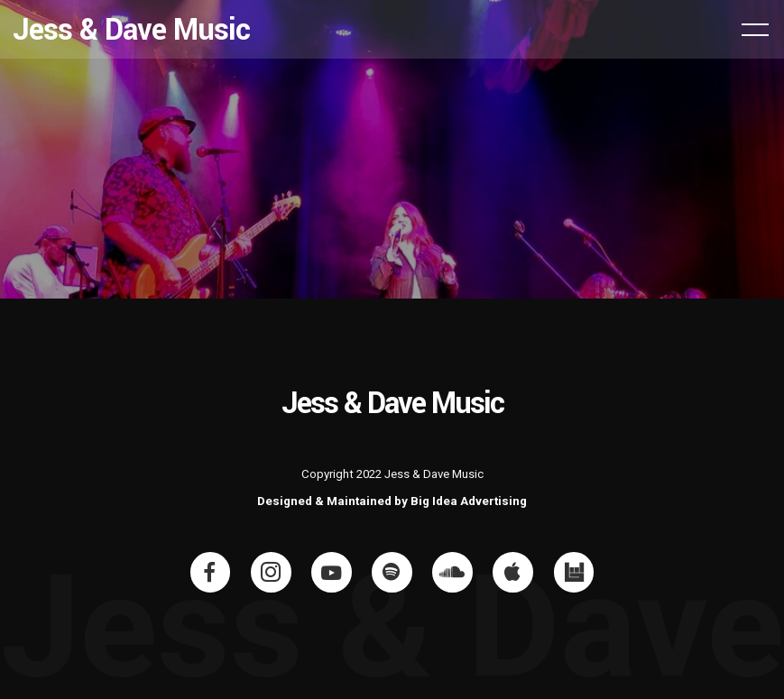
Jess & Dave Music (131, 29)
